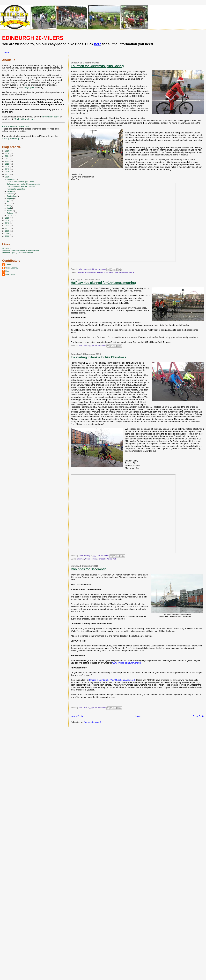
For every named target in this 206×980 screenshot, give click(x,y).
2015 (7, 218)
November (12, 191)
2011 (7, 228)
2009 (7, 234)
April (9, 208)
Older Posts (198, 716)
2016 (7, 177)
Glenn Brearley (12, 268)
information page (50, 117)
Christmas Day (91, 272)
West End (132, 272)
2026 (7, 151)
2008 (7, 236)
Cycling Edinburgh (11, 139)
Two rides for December (88, 569)
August (10, 199)
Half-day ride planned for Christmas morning (103, 283)
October (11, 194)
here (98, 44)
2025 (7, 153)
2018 (7, 172)
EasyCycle (29, 87)
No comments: (101, 269)
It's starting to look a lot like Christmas (98, 357)
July (9, 201)
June (9, 203)
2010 (7, 231)
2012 (7, 226)
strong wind (123, 272)
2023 (7, 159)
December (12, 179)
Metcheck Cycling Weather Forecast (17, 252)
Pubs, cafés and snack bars (16, 126)
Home (7, 52)
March (10, 211)
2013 (7, 223)
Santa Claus (114, 272)
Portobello (102, 559)
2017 (7, 174)
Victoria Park (111, 559)
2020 (7, 166)
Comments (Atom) (92, 722)
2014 (7, 220)
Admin (8, 264)
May (9, 206)
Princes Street (103, 272)
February (11, 213)
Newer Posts (77, 716)
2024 (7, 156)
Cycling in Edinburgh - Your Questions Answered (112, 680)
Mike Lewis (10, 274)
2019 (7, 169)
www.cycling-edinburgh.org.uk (127, 663)
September (12, 196)
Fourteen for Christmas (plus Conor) (97, 66)
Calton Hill (80, 272)
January (11, 215)
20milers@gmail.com (24, 119)
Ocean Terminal (91, 559)
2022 (7, 161)
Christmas (80, 559)
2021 (7, 164)
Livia (7, 271)
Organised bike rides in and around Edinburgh (22, 250)
